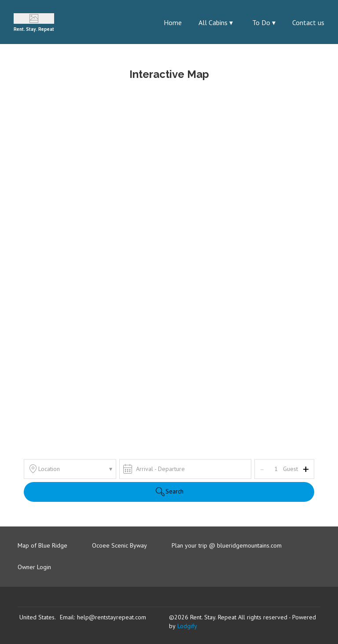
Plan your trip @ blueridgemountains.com (227, 545)
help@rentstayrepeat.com (112, 617)
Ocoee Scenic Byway (119, 545)
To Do (264, 22)
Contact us (308, 22)
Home (173, 22)
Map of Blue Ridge (42, 545)
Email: (67, 617)
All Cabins (216, 22)
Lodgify (187, 626)
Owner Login (34, 567)
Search (169, 492)
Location (70, 469)
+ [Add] (306, 469)
